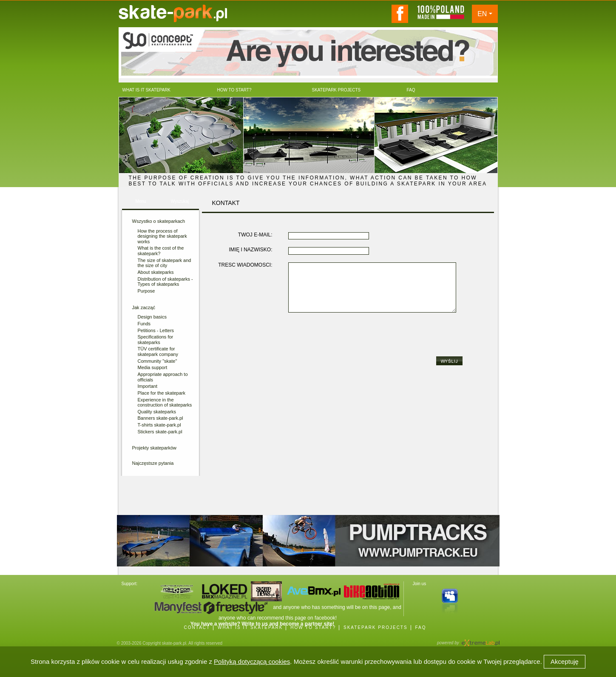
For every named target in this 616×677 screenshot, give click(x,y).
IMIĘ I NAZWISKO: (250, 250)
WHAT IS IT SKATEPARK (250, 627)
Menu (141, 201)
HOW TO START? (313, 627)
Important (148, 386)
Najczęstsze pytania (153, 463)
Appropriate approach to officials (163, 377)
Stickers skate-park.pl (160, 432)
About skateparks (156, 272)
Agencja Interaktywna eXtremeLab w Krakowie (480, 640)
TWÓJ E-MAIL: (255, 235)
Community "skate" (158, 361)
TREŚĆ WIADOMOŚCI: (245, 265)
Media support (153, 367)
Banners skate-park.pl (160, 418)
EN (482, 14)
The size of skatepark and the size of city (165, 263)
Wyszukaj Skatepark (180, 204)
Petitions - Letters (156, 330)
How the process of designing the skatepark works (162, 236)
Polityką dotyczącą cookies (252, 661)
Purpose (146, 291)
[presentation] (353, 337)
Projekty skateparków (155, 448)
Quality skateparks (157, 412)
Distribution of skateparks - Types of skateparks (165, 282)
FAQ (420, 627)
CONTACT (197, 627)
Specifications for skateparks (156, 340)
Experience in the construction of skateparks (165, 403)
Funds (144, 324)
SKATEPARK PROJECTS (376, 627)
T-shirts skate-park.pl (159, 425)
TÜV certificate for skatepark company (158, 351)
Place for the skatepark (162, 393)
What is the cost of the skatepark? (161, 251)
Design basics (152, 317)
